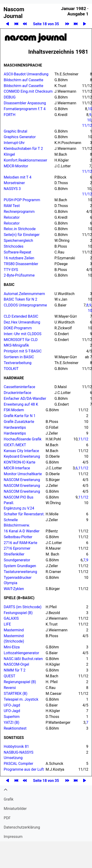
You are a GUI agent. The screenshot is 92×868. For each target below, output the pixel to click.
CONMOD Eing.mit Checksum (29, 91)
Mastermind (14, 630)
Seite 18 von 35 (46, 24)
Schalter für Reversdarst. (24, 514)
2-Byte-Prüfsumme (19, 275)
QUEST (10, 676)
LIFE (7, 624)
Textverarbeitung (18, 363)
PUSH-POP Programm (22, 200)
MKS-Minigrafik (16, 345)
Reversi (10, 688)
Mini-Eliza (12, 647)
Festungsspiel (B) (18, 613)
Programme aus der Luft (24, 769)
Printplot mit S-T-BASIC (23, 351)
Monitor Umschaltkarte (23, 474)
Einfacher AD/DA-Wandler (25, 399)
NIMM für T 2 (15, 670)
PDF (7, 818)
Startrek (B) (16, 694)
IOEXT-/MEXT (15, 445)
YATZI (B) (12, 722)
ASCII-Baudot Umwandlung (26, 74)
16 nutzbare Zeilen (19, 258)
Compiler (19, 764)
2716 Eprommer (17, 548)
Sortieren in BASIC (19, 357)
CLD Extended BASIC (21, 316)
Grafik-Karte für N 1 (20, 416)
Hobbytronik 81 (16, 747)
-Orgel (16, 664)
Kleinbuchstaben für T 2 (23, 149)
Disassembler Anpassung (25, 103)
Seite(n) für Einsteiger (22, 235)
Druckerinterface (17, 393)
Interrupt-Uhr (14, 143)
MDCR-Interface (17, 468)
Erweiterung (22, 480)
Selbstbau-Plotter (18, 537)
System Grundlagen (20, 566)
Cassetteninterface (19, 387)
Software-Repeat (17, 252)
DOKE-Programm (18, 328)
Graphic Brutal (15, 131)
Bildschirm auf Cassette (24, 80)
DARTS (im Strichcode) (23, 607)
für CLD (21, 340)
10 (89, 120)
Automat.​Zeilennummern (24, 294)
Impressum (13, 837)
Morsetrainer (14, 183)
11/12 (83, 439)
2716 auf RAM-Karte (20, 543)
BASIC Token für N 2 (20, 299)
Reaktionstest (15, 728)
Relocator (12, 217)
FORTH (10, 115)
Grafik (9, 799)
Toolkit (11, 369)
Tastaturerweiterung (20, 572)
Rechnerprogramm (19, 212)
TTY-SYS (11, 270)
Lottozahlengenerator (21, 653)
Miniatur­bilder (15, 809)
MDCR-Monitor (16, 166)
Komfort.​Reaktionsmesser (25, 160)
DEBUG (10, 97)
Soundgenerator (17, 560)
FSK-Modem (14, 410)
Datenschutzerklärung (22, 827)
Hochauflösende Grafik (23, 439)
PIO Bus (19, 497)
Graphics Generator (20, 137)
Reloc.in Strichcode (20, 229)
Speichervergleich (18, 241)
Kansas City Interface (21, 451)
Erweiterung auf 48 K (21, 404)
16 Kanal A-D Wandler (22, 531)
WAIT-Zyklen (14, 589)
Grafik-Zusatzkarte (19, 422)
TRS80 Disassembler (21, 264)
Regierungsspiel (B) (20, 682)
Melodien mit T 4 (18, 177)
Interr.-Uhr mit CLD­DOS (23, 334)
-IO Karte (20, 462)
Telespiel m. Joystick (21, 699)
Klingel (9, 154)
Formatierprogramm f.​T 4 (25, 109)
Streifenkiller (14, 554)
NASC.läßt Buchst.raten (23, 659)
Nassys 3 (12, 189)
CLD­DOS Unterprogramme (25, 305)
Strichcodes (14, 246)
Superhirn (12, 717)
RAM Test (12, 206)
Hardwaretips (15, 427)
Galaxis (11, 618)
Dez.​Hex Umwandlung (22, 322)
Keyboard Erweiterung (22, 456)
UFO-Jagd (12, 705)
